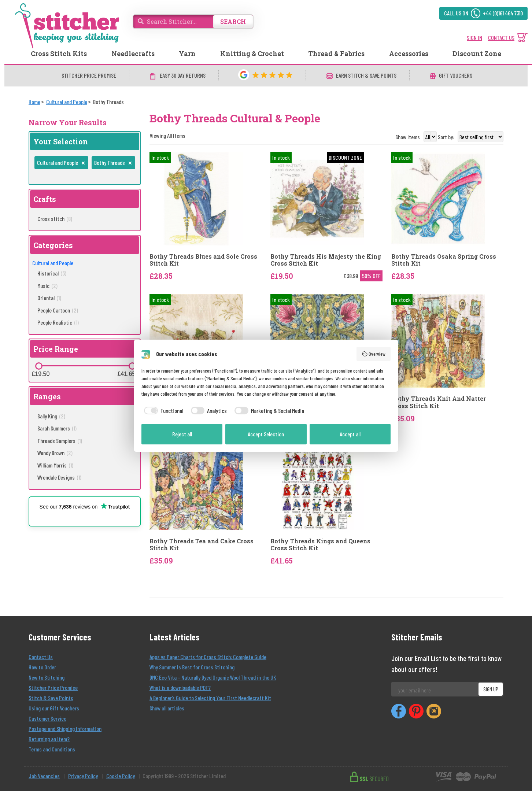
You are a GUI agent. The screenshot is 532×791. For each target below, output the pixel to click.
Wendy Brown (55, 453)
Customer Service (47, 718)
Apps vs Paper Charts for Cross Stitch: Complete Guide (208, 657)
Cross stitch (55, 219)
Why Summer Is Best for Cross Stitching (192, 667)
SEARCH (233, 21)
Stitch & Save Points (51, 698)
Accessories (409, 53)
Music (47, 286)
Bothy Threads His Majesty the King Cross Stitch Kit (326, 260)
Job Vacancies (44, 776)
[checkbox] (162, 411)
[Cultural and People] (67, 102)
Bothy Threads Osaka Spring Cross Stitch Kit (444, 260)
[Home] (34, 102)
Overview (374, 354)
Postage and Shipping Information (65, 729)
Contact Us (41, 657)
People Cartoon (58, 310)
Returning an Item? (49, 739)
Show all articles (167, 708)
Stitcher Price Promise (53, 687)
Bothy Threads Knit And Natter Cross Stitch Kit (439, 402)
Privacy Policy (83, 776)
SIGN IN (474, 38)
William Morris (55, 465)
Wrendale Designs (59, 477)
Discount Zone (477, 53)
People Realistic (58, 322)
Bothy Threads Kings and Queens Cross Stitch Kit (320, 544)
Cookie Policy (121, 776)
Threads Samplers (60, 441)
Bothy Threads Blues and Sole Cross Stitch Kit (203, 260)
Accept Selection (266, 434)
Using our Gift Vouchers (54, 708)
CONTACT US (501, 38)
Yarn (187, 53)
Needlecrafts (133, 53)
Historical (52, 273)
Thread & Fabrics (336, 53)
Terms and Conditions (52, 749)
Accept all (350, 434)
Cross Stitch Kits (59, 53)
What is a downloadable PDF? (180, 687)
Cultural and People (53, 263)
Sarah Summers (57, 428)
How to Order (42, 667)
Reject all (182, 434)
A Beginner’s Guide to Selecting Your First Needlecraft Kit (210, 698)
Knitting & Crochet (252, 53)
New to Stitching (47, 677)
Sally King (51, 416)
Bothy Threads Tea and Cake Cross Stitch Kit (202, 544)
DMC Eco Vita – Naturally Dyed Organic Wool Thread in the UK (213, 677)
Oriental (49, 298)
